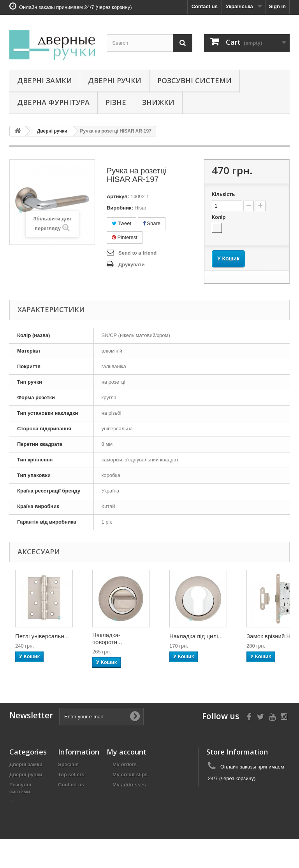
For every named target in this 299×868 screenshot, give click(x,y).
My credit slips (130, 775)
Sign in (277, 6)
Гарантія (69, 805)
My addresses (129, 785)
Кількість (223, 194)
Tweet (121, 223)
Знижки (158, 102)
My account (127, 752)
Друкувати (131, 265)
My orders (125, 764)
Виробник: (120, 208)
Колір (219, 217)
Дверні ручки (115, 80)
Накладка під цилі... (196, 636)
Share (152, 223)
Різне (116, 102)
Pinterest (125, 237)
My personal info (133, 795)
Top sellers (71, 775)
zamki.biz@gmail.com (261, 793)
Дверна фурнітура (53, 102)
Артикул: (118, 196)
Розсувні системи (194, 80)
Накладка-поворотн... (107, 638)
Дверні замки (45, 80)
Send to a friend (137, 253)
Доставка (70, 795)
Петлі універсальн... (42, 636)
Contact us (205, 6)
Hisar (141, 208)
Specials (68, 764)
